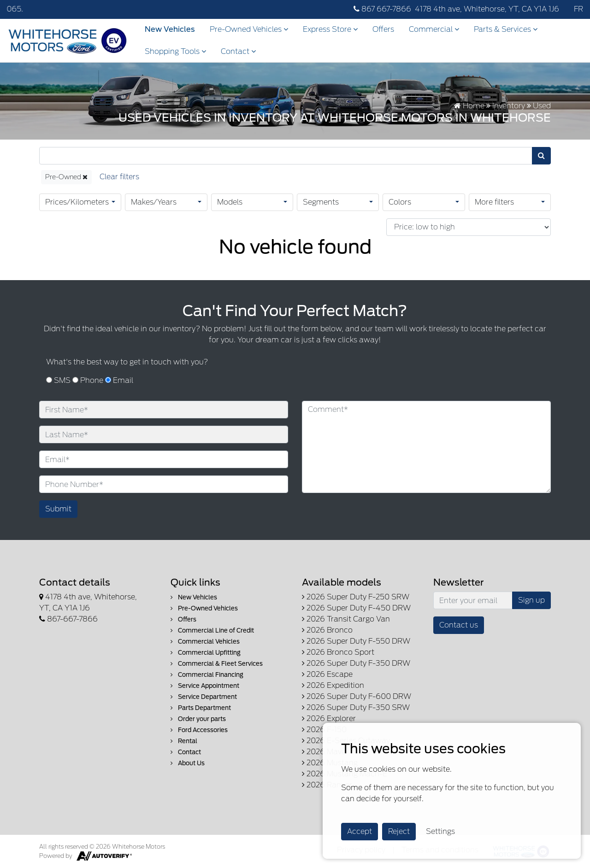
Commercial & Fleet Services (217, 664)
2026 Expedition (333, 685)
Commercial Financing (207, 675)
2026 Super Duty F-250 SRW (356, 597)
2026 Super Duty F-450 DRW (356, 608)
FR (578, 9)
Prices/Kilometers (77, 202)
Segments (321, 202)
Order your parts (198, 719)
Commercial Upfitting (206, 653)
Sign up (531, 600)
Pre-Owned (66, 177)
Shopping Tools (175, 51)
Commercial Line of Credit (212, 630)
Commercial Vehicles (205, 642)
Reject (399, 831)
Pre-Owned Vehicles (249, 29)
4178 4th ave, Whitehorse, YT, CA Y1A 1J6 (487, 9)
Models (230, 202)
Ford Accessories (199, 730)
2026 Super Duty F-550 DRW (356, 641)
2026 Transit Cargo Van (346, 619)
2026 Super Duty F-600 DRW (357, 696)
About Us (188, 763)
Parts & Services (506, 29)
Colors (400, 202)
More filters (494, 202)
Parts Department (201, 708)
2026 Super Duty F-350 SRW (356, 707)
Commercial (434, 29)
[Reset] (119, 177)
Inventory (509, 106)
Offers (383, 29)
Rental (184, 741)
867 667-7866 (382, 9)
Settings (440, 831)
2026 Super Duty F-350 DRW (356, 663)
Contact (238, 51)
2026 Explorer (329, 718)
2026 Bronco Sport (338, 652)
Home (469, 106)
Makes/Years (154, 202)
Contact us (459, 625)
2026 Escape (327, 674)
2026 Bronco (327, 630)
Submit (58, 509)
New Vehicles (170, 29)
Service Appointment (205, 686)
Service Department (204, 697)
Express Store (330, 29)
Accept (360, 831)
